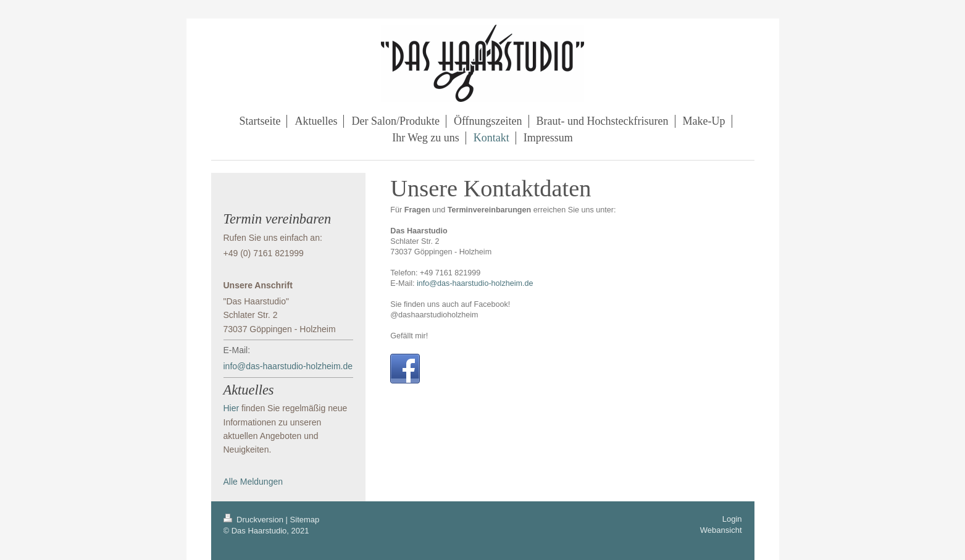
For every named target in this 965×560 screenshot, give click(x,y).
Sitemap (305, 520)
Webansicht (721, 530)
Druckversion (255, 520)
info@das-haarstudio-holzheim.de (475, 283)
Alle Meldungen (253, 482)
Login (732, 519)
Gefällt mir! (409, 336)
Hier (232, 408)
